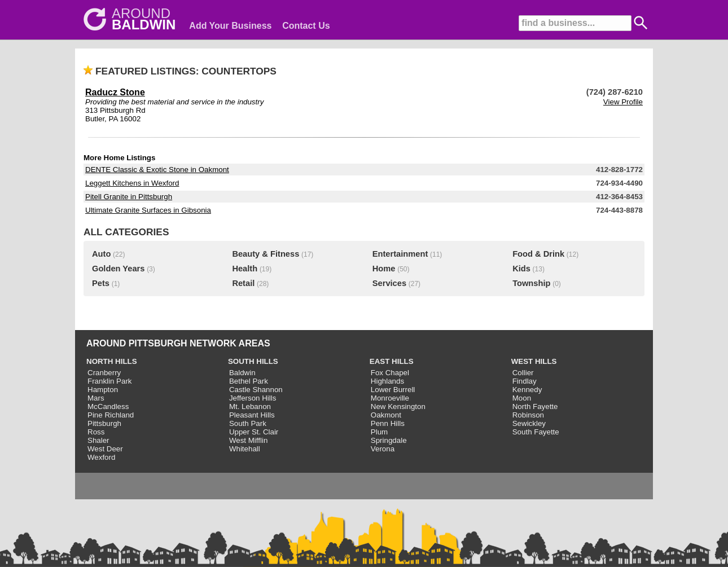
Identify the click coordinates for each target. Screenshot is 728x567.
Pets (101, 283)
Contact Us (306, 26)
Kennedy (527, 390)
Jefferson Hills (253, 398)
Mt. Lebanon (250, 406)
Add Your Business (230, 26)
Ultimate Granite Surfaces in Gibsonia (148, 210)
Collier (523, 373)
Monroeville (390, 398)
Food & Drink (538, 254)
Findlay (525, 381)
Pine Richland (111, 415)
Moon (522, 398)
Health (245, 269)
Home (384, 269)
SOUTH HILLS (253, 361)
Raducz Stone (115, 92)
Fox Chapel (390, 373)
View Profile (623, 102)
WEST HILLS (534, 361)
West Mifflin (248, 440)
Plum (379, 432)
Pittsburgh (104, 423)
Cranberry (104, 373)
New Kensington (398, 406)
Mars (96, 398)
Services (389, 283)
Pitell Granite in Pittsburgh (129, 197)
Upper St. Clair (254, 432)
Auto (101, 254)
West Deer (105, 449)
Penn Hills (388, 423)
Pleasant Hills (252, 415)
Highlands (387, 381)
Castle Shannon (256, 390)
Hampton (103, 390)
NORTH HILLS (112, 361)
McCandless (108, 406)
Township (531, 283)
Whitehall (245, 449)
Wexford (101, 457)
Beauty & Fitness (266, 254)
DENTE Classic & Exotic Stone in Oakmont (157, 170)
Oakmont (386, 415)
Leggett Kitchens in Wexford (132, 183)
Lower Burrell (393, 390)
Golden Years (118, 269)
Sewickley (529, 423)
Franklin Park (110, 381)
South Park (248, 423)
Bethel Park (249, 381)
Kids (521, 269)
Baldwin (242, 373)
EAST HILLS (392, 361)
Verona (383, 449)
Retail (243, 283)
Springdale (389, 440)
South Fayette (536, 432)
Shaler (98, 440)
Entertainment (400, 254)
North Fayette (535, 406)
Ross (96, 432)
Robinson (528, 415)
